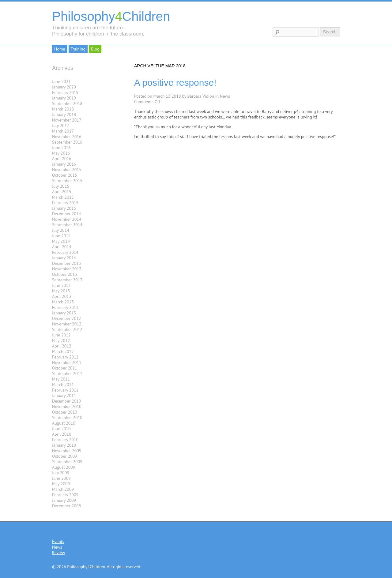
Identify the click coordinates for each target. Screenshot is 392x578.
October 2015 (65, 175)
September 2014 (67, 225)
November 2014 (67, 219)
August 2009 (64, 467)
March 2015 (63, 197)
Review (58, 553)
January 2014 (64, 258)
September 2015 (67, 181)
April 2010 (62, 434)
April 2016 (62, 159)
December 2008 (66, 506)
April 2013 (62, 296)
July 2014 (61, 230)
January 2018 (64, 114)
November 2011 (67, 362)
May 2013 (61, 291)
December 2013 (66, 263)
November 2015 (67, 170)
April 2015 (62, 192)
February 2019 (65, 92)
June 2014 (61, 236)
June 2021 (61, 81)
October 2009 (65, 456)
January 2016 (64, 164)
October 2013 (65, 274)
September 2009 (67, 462)
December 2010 (66, 401)
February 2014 (65, 252)
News (225, 96)
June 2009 (61, 478)
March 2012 (63, 351)
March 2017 (63, 131)
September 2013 (67, 280)
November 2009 (67, 451)
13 (168, 96)
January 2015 (64, 208)
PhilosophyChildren (111, 16)
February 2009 (65, 495)
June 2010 (61, 429)
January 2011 (64, 396)
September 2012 (67, 329)
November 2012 (67, 324)
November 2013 (67, 269)
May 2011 (61, 379)
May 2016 (61, 153)
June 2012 (61, 335)
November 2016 (67, 137)
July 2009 (61, 473)
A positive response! (175, 83)
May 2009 (61, 484)
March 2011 (63, 385)
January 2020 (64, 87)
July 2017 (61, 126)
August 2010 (64, 423)
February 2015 (65, 203)
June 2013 (61, 285)
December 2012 (66, 318)
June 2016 (61, 148)
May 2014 (61, 241)
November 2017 (67, 120)
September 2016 (67, 142)
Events (58, 542)
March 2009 (63, 489)
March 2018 (63, 109)
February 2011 (65, 390)
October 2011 (65, 368)
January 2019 (64, 98)
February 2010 (65, 440)
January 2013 (64, 313)
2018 (176, 96)
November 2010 (67, 407)
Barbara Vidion (201, 96)
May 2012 (61, 340)
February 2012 (65, 357)
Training (78, 49)
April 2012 (62, 346)
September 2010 (67, 418)
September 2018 (67, 103)
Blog (95, 49)
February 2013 (65, 307)
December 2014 (66, 214)
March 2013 (63, 302)
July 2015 (61, 186)
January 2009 (64, 500)
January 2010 (64, 445)
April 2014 (62, 247)
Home (60, 49)
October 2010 (65, 412)
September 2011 (67, 373)
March (159, 96)
